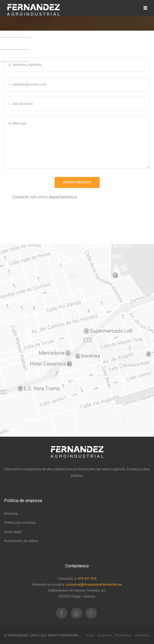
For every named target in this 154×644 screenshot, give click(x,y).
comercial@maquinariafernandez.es (94, 584)
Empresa (105, 635)
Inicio (90, 635)
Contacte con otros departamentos (45, 197)
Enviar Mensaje (77, 182)
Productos (123, 635)
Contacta (142, 635)
